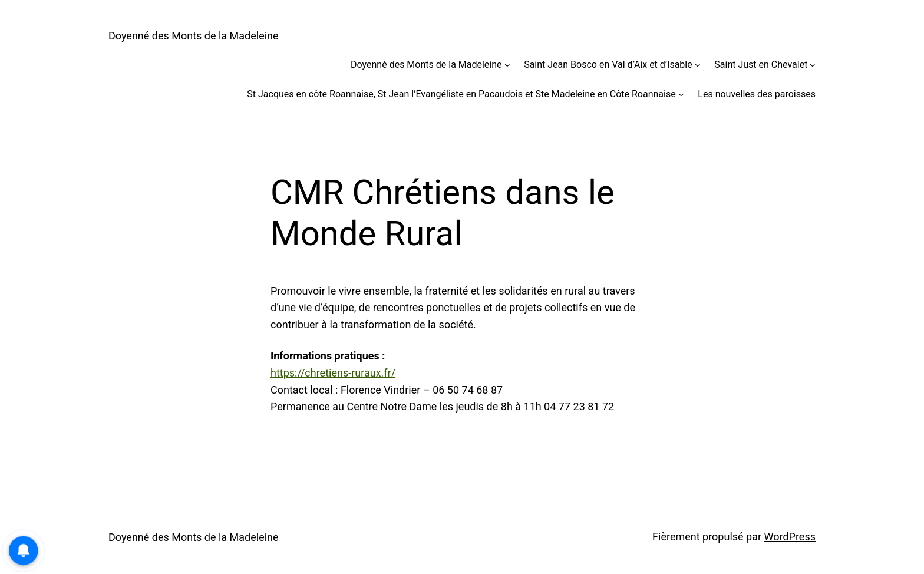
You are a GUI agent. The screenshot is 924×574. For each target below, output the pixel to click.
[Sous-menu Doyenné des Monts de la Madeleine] (507, 65)
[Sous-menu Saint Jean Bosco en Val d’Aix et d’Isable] (698, 65)
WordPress (790, 537)
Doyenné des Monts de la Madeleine (194, 36)
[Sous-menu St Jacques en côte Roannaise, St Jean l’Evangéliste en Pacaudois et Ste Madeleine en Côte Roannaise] (681, 94)
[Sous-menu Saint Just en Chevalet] (813, 65)
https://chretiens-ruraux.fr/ (333, 373)
